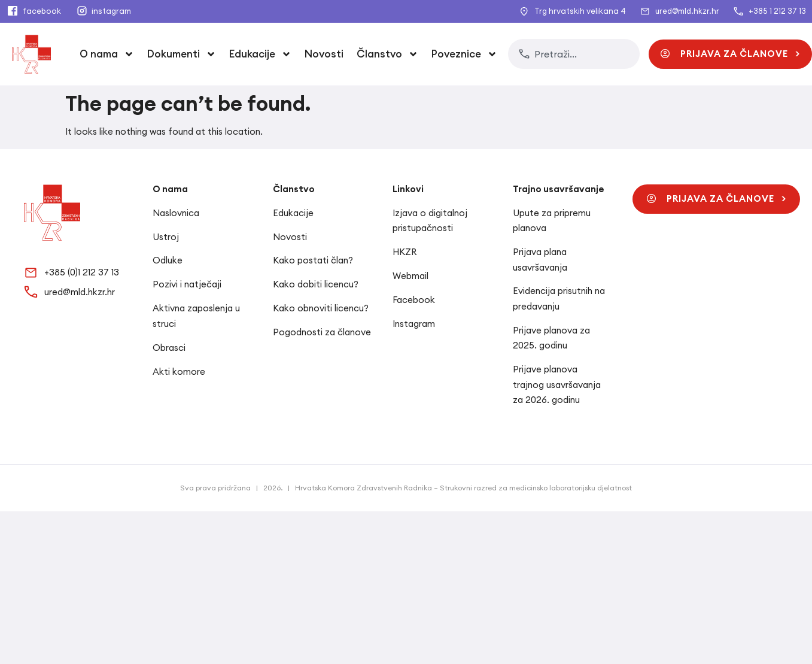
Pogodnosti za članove (322, 332)
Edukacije (260, 54)
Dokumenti (182, 54)
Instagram (414, 324)
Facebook (414, 300)
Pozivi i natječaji (187, 284)
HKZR (405, 252)
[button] (730, 54)
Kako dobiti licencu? (316, 284)
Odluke (168, 260)
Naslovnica (176, 213)
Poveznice (464, 54)
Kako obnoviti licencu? (321, 308)
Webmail (410, 276)
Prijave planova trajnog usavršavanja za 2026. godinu (557, 384)
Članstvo (387, 54)
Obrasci (169, 348)
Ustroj (166, 237)
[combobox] (574, 54)
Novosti (324, 54)
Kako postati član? (313, 260)
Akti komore (179, 372)
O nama (107, 54)
